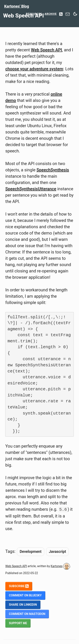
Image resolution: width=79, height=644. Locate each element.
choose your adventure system (34, 69)
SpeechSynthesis (53, 170)
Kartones (57, 566)
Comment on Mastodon (27, 614)
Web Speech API (47, 50)
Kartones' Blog (17, 6)
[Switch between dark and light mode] (75, 14)
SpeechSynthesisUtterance (31, 189)
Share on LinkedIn (23, 605)
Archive (51, 14)
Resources (34, 14)
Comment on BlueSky (25, 595)
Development (30, 552)
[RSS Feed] (61, 14)
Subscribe (19, 586)
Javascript (58, 552)
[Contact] (68, 15)
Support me (18, 623)
